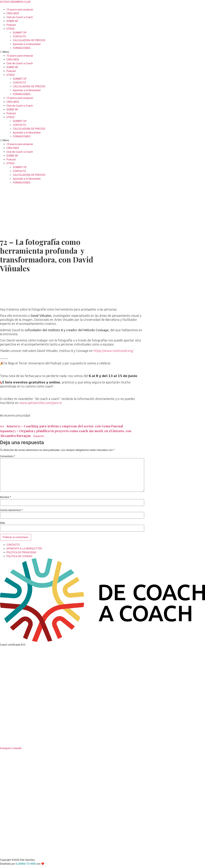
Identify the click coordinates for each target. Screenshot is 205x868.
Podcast (11, 25)
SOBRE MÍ (12, 21)
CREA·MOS (13, 13)
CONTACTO (19, 36)
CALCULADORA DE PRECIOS (29, 40)
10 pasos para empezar (20, 10)
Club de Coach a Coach (20, 17)
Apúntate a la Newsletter (27, 44)
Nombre (5, 497)
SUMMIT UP (20, 33)
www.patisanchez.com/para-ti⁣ (41, 403)
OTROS (10, 29)
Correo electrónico (11, 510)
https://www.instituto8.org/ (113, 351)
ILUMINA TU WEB (26, 864)
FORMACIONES (22, 48)
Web (2, 523)
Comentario (8, 456)
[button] (102, 52)
